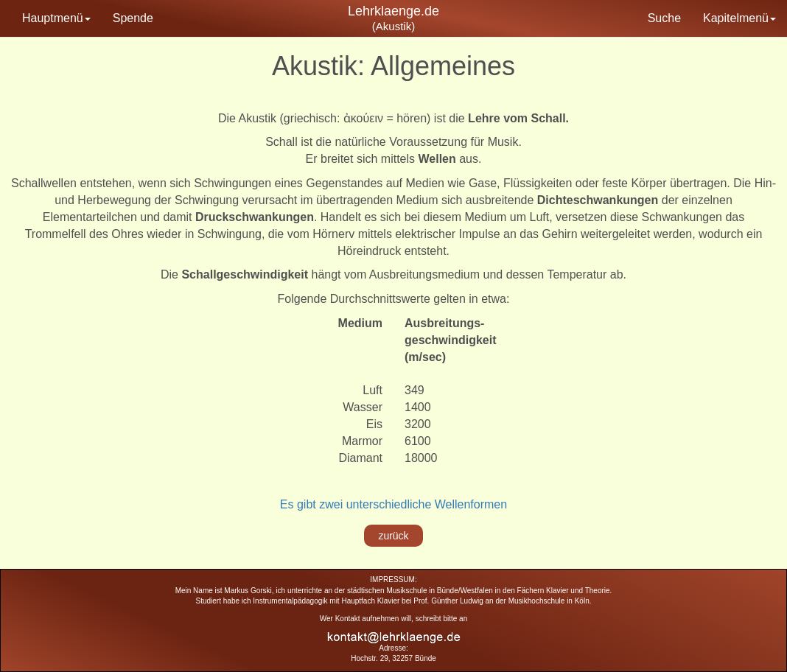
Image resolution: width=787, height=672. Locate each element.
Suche (664, 18)
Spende (133, 18)
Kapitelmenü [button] (739, 18)
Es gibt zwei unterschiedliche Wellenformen (393, 504)
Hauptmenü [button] (56, 18)
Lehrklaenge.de (393, 11)
